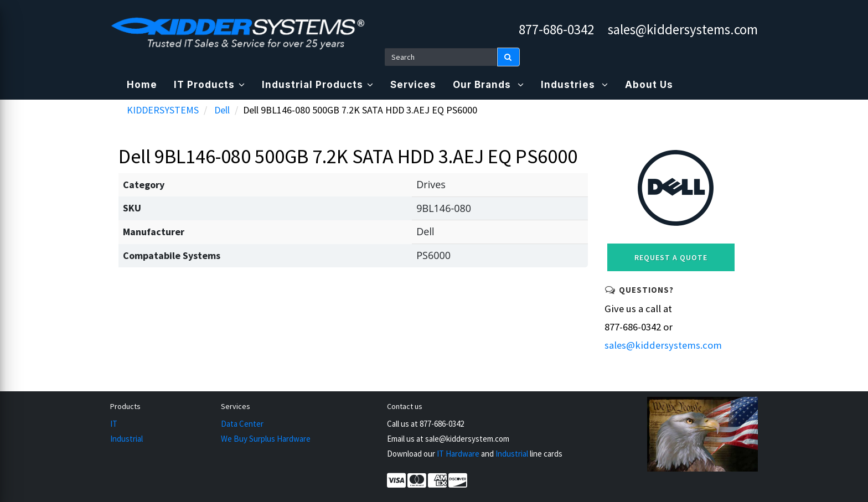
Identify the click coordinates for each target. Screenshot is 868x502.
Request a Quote (671, 257)
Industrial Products (318, 85)
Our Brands (489, 85)
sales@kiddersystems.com (683, 29)
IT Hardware (458, 454)
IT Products (210, 85)
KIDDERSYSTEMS (163, 110)
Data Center (242, 424)
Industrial (126, 439)
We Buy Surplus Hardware (266, 439)
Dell (222, 110)
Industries (575, 85)
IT (114, 424)
